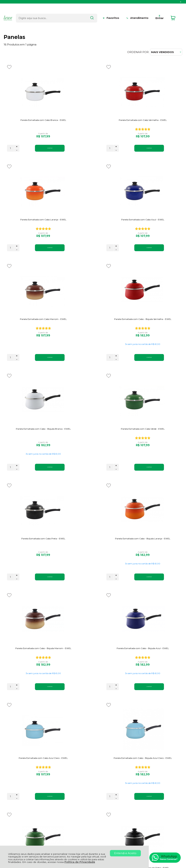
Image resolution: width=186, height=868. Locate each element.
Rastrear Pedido (99, 784)
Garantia (50, 780)
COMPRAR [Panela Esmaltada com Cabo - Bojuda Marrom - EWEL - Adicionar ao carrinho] (99, 477)
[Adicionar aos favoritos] (9, 67)
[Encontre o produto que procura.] (91, 12)
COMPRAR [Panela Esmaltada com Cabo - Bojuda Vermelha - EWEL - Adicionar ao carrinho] (161, 258)
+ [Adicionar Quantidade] (17, 147)
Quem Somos (13, 776)
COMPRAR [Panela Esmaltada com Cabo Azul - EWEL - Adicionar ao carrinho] (38, 258)
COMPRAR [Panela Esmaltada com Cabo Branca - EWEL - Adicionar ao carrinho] (38, 148)
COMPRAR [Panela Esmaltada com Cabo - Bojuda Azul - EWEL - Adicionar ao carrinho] (161, 477)
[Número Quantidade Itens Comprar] (10, 148)
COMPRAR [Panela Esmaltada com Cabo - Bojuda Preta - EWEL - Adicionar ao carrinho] (38, 697)
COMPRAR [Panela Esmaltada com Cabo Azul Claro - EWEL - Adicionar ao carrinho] (38, 587)
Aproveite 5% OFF (20, 733)
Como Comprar (55, 784)
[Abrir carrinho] (176, 12)
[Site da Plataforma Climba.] (93, 844)
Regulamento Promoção (61, 788)
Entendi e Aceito (125, 853)
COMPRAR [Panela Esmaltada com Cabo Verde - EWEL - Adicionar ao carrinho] (99, 368)
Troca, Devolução (56, 776)
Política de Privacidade (80, 862)
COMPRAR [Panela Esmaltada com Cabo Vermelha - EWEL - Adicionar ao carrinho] (99, 148)
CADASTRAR (166, 736)
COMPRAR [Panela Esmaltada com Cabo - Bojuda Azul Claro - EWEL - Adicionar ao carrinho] (99, 587)
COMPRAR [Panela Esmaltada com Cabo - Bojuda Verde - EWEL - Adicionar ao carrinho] (161, 587)
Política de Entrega (16, 784)
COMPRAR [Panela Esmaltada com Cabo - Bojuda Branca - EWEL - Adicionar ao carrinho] (38, 368)
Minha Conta (97, 780)
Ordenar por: (138, 52)
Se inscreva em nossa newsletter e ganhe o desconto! (30, 737)
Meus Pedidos (98, 776)
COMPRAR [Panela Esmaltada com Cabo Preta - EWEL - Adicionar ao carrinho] (161, 368)
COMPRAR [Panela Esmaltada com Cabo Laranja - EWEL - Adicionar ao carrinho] (161, 148)
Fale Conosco (13, 788)
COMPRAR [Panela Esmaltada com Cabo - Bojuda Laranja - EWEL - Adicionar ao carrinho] (38, 477)
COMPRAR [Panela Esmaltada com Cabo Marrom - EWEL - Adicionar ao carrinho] (99, 258)
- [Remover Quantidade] (17, 150)
